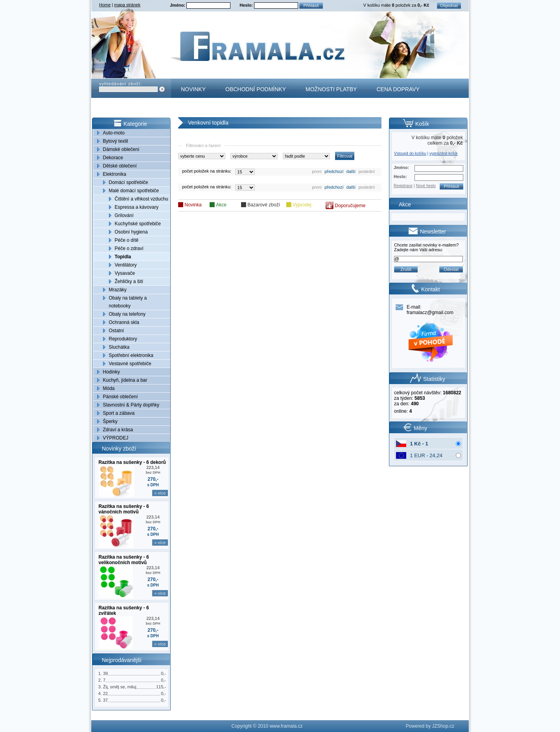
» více (160, 493)
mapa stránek (127, 5)
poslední (367, 171)
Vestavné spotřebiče (130, 364)
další (351, 171)
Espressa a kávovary (137, 207)
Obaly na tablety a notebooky (128, 302)
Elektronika (115, 174)
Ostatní (117, 331)
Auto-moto (114, 133)
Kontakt (194, 109)
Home (105, 5)
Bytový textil (116, 141)
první (317, 171)
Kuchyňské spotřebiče (138, 224)
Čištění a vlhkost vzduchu (142, 199)
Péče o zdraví (129, 248)
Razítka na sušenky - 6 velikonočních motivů (124, 560)
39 (105, 673)
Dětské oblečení (120, 166)
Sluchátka (119, 347)
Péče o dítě (127, 240)
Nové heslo (426, 186)
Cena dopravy (398, 89)
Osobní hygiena (131, 232)
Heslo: (247, 5)
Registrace (403, 186)
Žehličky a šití (129, 281)
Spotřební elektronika (131, 355)
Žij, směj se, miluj (120, 687)
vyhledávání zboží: (121, 84)
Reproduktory (123, 339)
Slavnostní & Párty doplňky (131, 405)
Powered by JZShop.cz (430, 726)
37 (105, 700)
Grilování (124, 215)
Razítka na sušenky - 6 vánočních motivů (124, 509)
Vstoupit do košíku (410, 154)
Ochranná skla (124, 322)
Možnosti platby (331, 89)
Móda (109, 388)
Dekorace (113, 158)
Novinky (193, 89)
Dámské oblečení (121, 149)
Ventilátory (126, 265)
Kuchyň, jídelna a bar (125, 380)
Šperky (110, 421)
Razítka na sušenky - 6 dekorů (132, 462)
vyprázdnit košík (444, 154)
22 (105, 693)
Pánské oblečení (121, 397)
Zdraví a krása (118, 430)
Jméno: (178, 5)
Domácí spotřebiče (129, 182)
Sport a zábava (119, 413)
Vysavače (125, 273)
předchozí (334, 171)
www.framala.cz (286, 726)
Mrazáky (118, 290)
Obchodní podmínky (256, 89)
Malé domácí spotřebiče (134, 191)
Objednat (449, 6)
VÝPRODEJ (116, 438)
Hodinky (111, 372)
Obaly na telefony (127, 314)
